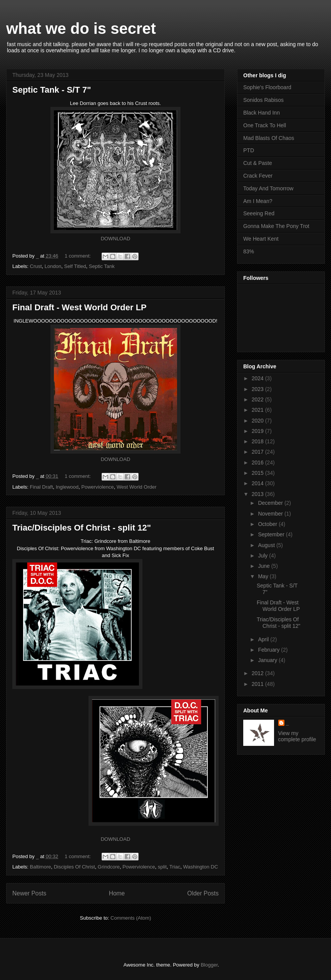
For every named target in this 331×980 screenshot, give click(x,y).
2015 (258, 473)
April (264, 639)
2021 (258, 410)
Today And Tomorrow (268, 188)
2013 (258, 494)
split (162, 867)
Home (117, 893)
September (272, 534)
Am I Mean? (258, 201)
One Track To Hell (265, 125)
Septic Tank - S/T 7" (52, 90)
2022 (258, 399)
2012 (258, 673)
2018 (258, 441)
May (264, 576)
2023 (258, 389)
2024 (258, 378)
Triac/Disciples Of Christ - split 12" (82, 528)
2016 (258, 463)
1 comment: (79, 256)
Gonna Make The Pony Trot (276, 226)
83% (249, 251)
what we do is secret (81, 28)
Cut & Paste (258, 163)
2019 (258, 431)
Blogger (209, 965)
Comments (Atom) (131, 918)
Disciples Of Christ (74, 867)
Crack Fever (258, 176)
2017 (258, 452)
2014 (258, 483)
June (264, 566)
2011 (258, 684)
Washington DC (201, 867)
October (268, 524)
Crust (36, 266)
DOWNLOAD (116, 239)
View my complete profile (297, 736)
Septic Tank (102, 266)
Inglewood (67, 487)
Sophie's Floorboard (267, 87)
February (269, 650)
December (271, 503)
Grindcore (109, 867)
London (53, 266)
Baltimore (41, 867)
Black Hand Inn (262, 113)
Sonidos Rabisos (263, 100)
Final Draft (42, 487)
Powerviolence (98, 487)
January (268, 660)
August (267, 545)
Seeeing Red (259, 213)
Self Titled (75, 266)
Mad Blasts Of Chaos (269, 138)
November (271, 514)
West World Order (137, 487)
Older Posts (203, 893)
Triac (175, 867)
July (263, 556)
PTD (249, 150)
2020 (258, 421)
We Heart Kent (261, 239)
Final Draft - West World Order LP (79, 307)
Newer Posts (29, 893)
